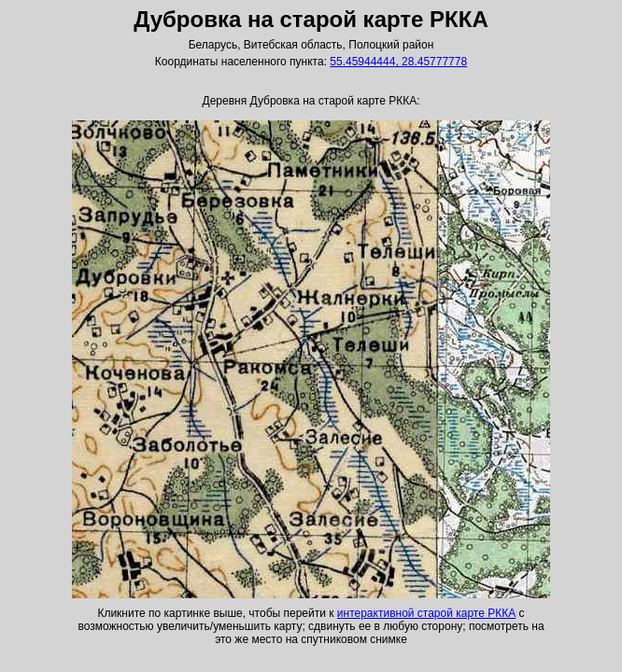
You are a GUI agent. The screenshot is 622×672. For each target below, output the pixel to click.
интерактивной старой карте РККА (426, 613)
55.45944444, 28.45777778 (398, 62)
